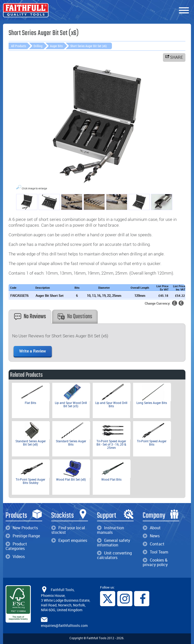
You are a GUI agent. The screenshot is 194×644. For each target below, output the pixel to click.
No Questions (75, 317)
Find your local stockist (68, 530)
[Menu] (184, 11)
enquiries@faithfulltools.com (64, 625)
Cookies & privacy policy (155, 562)
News (151, 536)
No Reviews (30, 317)
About (152, 528)
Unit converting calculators (114, 555)
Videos (15, 557)
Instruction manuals (111, 530)
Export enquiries (69, 540)
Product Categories (16, 546)
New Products (22, 528)
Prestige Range (23, 536)
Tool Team (155, 552)
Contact (154, 544)
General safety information (114, 543)
